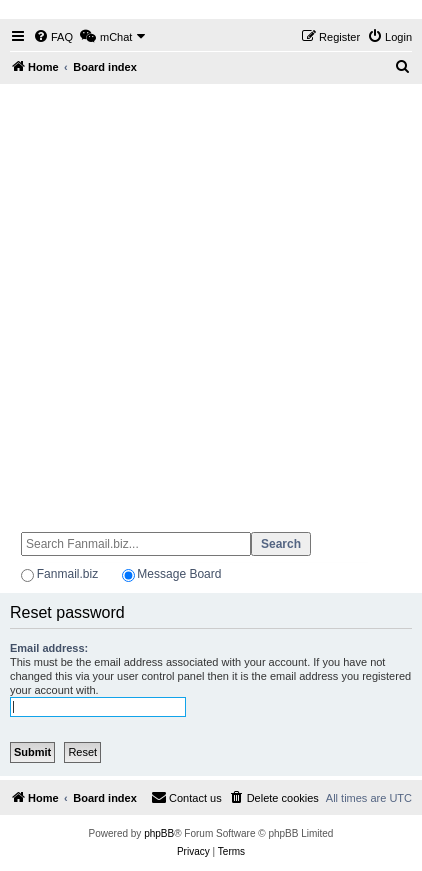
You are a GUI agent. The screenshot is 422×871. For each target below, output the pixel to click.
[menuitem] (53, 37)
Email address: (49, 648)
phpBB (159, 833)
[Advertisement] (211, 299)
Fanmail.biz (67, 574)
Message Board (179, 574)
